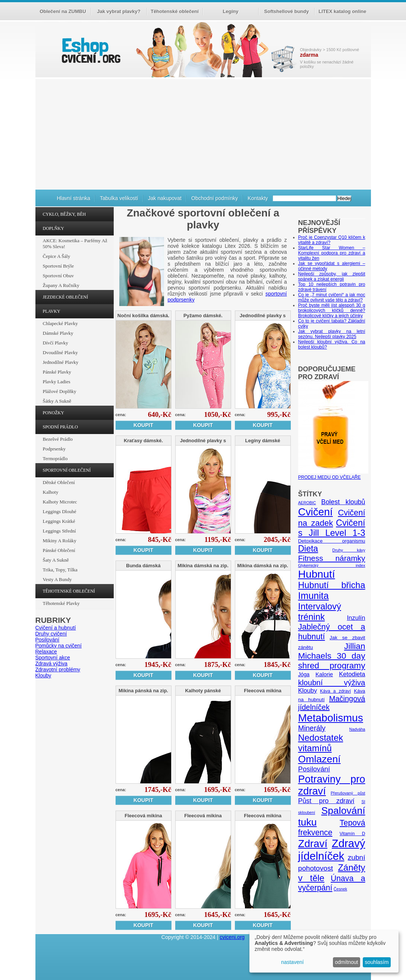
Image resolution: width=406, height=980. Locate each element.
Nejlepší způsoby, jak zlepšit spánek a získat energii (332, 277)
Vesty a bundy (57, 579)
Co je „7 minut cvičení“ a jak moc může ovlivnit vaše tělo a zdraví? (332, 297)
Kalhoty (51, 492)
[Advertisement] (203, 133)
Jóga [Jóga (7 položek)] (304, 674)
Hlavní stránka (74, 198)
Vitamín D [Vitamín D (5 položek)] (353, 834)
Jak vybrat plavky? (119, 11)
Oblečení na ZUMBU (63, 11)
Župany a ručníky (61, 285)
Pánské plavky (57, 372)
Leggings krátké (59, 521)
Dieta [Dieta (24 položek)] (308, 549)
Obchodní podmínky (215, 198)
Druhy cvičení (51, 634)
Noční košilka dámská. (143, 316)
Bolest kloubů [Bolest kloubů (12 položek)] (343, 502)
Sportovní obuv (58, 276)
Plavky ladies (57, 382)
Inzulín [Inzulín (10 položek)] (356, 618)
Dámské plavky (58, 333)
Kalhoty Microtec (60, 502)
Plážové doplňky (60, 391)
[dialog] (324, 951)
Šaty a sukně (56, 560)
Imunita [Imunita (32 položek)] (314, 596)
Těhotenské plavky (61, 603)
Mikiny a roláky (60, 541)
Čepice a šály (57, 256)
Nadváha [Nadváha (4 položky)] (357, 729)
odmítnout (346, 962)
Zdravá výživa (51, 664)
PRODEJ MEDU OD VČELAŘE (333, 475)
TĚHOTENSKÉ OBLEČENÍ (69, 591)
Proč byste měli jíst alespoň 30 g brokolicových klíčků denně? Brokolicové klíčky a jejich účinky (332, 310)
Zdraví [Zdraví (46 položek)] (313, 844)
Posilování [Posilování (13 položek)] (314, 769)
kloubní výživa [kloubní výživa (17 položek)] (332, 682)
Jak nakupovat (165, 198)
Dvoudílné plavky (60, 352)
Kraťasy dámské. (143, 441)
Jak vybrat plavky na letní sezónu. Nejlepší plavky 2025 (332, 334)
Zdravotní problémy (58, 670)
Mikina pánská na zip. (143, 691)
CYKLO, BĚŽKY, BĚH (64, 214)
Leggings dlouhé (60, 511)
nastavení (292, 962)
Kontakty (258, 198)
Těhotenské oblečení (175, 11)
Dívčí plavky (56, 343)
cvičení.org (90, 50)
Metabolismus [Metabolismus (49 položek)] (331, 718)
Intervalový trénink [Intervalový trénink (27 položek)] (320, 611)
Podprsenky (54, 449)
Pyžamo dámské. (203, 316)
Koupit (143, 425)
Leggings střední (59, 531)
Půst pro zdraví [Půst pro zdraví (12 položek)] (326, 801)
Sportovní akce (53, 658)
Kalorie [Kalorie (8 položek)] (324, 674)
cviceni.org (232, 937)
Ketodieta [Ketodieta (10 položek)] (352, 674)
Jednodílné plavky (61, 362)
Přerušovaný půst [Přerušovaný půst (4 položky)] (348, 793)
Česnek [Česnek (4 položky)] (340, 889)
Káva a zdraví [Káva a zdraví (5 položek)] (335, 691)
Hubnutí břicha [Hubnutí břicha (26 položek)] (332, 585)
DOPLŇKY (53, 228)
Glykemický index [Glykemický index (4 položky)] (332, 565)
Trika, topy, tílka (60, 570)
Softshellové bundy (287, 11)
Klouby (43, 675)
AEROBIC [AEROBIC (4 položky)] (307, 503)
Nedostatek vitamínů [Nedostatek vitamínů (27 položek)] (321, 743)
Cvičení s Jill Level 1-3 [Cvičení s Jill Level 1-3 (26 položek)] (332, 528)
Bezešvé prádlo (58, 439)
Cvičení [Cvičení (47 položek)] (316, 512)
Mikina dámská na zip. (203, 566)
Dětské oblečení (59, 482)
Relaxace (46, 652)
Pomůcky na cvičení (59, 646)
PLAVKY (52, 311)
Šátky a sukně (57, 401)
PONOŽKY (53, 413)
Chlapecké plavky (60, 323)
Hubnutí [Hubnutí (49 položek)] (317, 574)
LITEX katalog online (343, 11)
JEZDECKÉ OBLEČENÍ (66, 297)
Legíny (231, 11)
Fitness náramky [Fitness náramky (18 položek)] (332, 558)
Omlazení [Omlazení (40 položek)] (320, 759)
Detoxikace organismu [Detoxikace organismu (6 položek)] (332, 541)
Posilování (48, 640)
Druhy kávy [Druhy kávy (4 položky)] (349, 550)
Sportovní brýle (58, 266)
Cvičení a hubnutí (56, 628)
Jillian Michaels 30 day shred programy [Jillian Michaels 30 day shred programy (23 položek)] (332, 656)
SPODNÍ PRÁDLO (60, 427)
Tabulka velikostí (119, 198)
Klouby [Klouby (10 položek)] (308, 691)
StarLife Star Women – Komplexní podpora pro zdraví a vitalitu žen (332, 253)
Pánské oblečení (59, 550)
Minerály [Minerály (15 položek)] (312, 728)
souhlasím (377, 962)
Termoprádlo (55, 458)
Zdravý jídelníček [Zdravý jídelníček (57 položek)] (332, 850)
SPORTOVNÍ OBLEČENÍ (67, 470)
